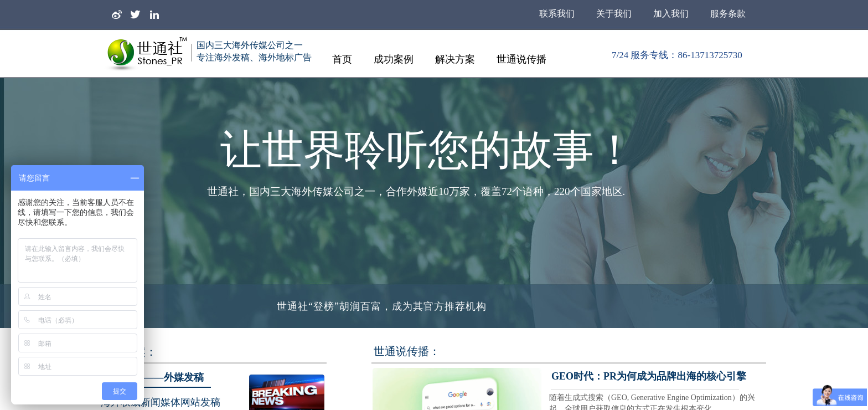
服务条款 (728, 14)
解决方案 (455, 59)
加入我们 (671, 14)
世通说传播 (521, 59)
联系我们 (557, 14)
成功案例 (394, 59)
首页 (342, 59)
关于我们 (614, 14)
